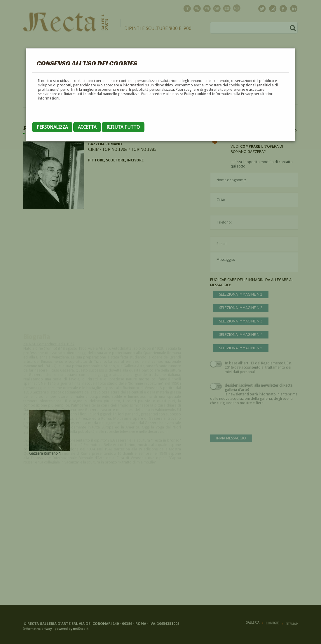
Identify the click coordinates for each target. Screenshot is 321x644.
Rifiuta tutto (123, 127)
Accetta (87, 127)
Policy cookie (195, 94)
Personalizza (52, 127)
